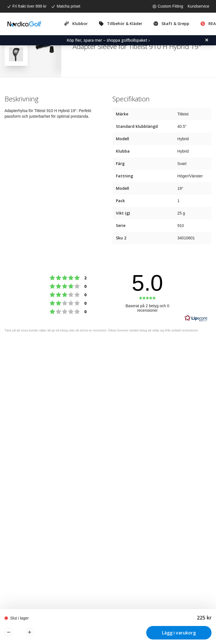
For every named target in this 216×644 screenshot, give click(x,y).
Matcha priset (68, 6)
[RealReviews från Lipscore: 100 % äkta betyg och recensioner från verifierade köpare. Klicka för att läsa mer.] (196, 318)
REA (212, 24)
